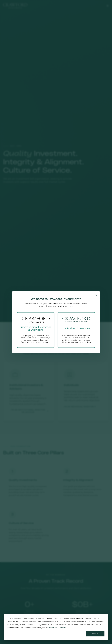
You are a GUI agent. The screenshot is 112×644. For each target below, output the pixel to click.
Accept (95, 634)
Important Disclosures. (58, 628)
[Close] (96, 295)
